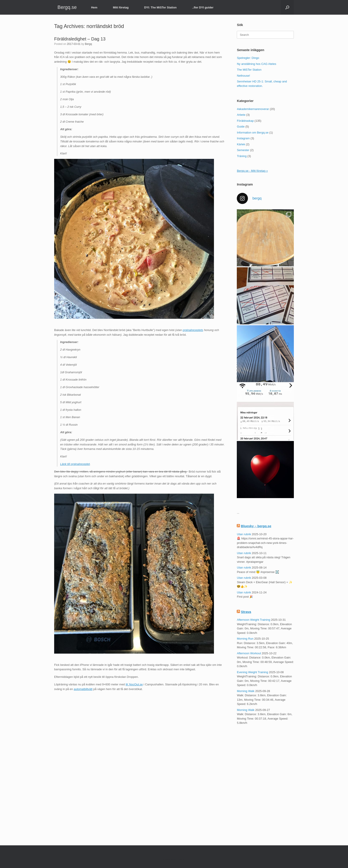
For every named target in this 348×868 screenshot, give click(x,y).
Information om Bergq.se (253, 133)
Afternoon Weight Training (253, 620)
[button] (287, 7)
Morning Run (245, 639)
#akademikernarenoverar (253, 109)
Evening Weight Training (252, 672)
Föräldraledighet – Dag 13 (80, 39)
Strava (246, 612)
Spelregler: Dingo (248, 58)
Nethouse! (243, 76)
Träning (242, 156)
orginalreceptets (193, 330)
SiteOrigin (171, 859)
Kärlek (241, 144)
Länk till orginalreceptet (75, 464)
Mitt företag (121, 7)
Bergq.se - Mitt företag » (252, 171)
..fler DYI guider (203, 7)
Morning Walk (246, 691)
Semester (243, 150)
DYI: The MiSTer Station (160, 7)
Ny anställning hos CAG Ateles (256, 64)
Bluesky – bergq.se (256, 526)
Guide (241, 127)
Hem (94, 7)
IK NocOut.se (134, 684)
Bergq (88, 44)
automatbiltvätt (83, 689)
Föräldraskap (245, 121)
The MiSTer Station (249, 70)
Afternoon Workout (249, 653)
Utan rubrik (244, 534)
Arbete (241, 115)
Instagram (243, 138)
